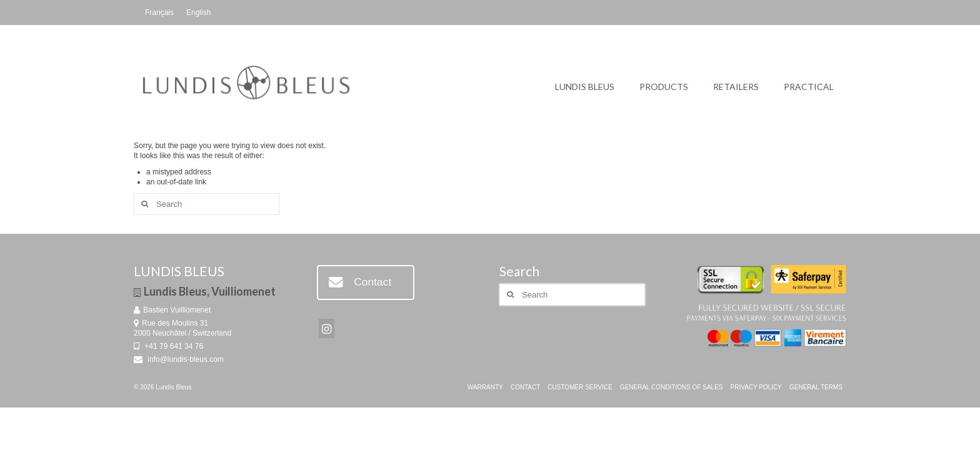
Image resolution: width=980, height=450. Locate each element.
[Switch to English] (198, 12)
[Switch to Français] (159, 12)
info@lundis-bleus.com (179, 359)
